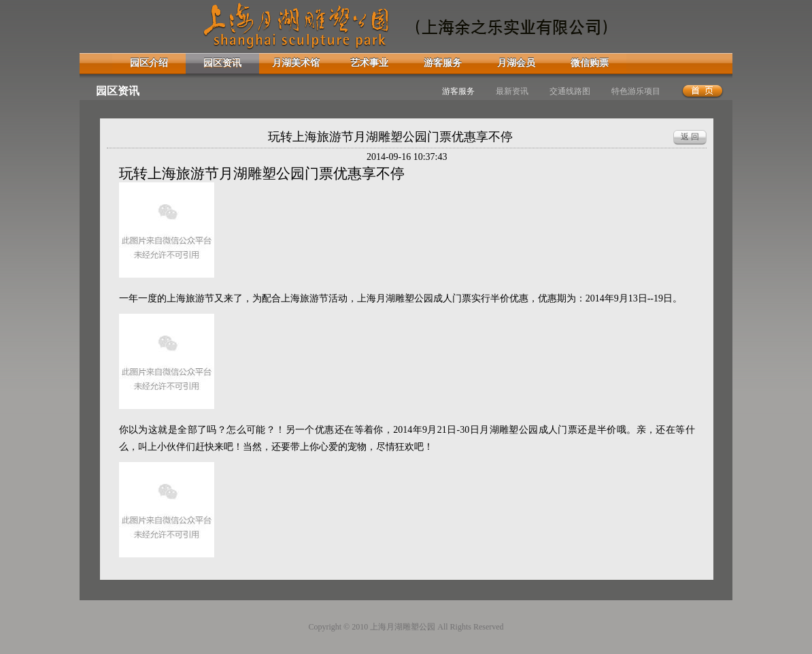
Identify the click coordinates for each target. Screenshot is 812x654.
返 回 (690, 137)
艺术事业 (369, 63)
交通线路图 (570, 91)
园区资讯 (222, 63)
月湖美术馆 (296, 63)
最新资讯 (512, 91)
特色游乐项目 (636, 91)
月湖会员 (516, 63)
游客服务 (443, 63)
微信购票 (590, 63)
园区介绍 (149, 63)
